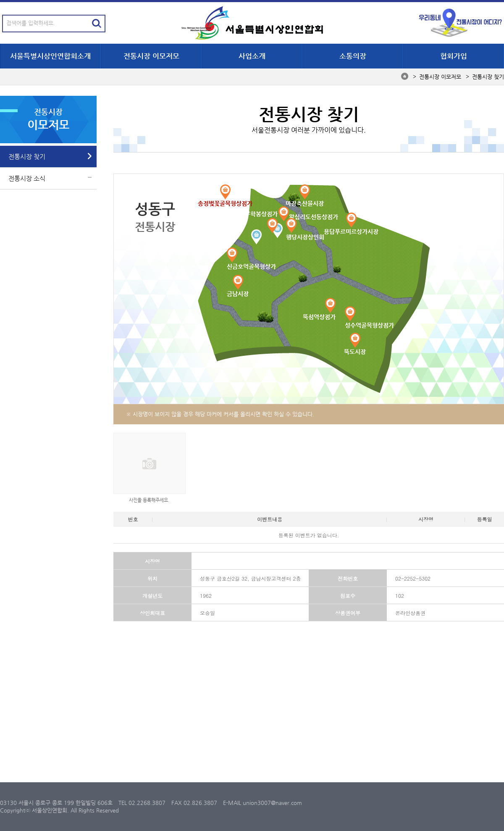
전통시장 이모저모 (151, 56)
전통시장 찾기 (27, 156)
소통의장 (353, 56)
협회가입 (454, 56)
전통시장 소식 (27, 178)
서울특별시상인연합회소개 (50, 56)
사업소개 (252, 56)
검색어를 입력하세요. (31, 23)
